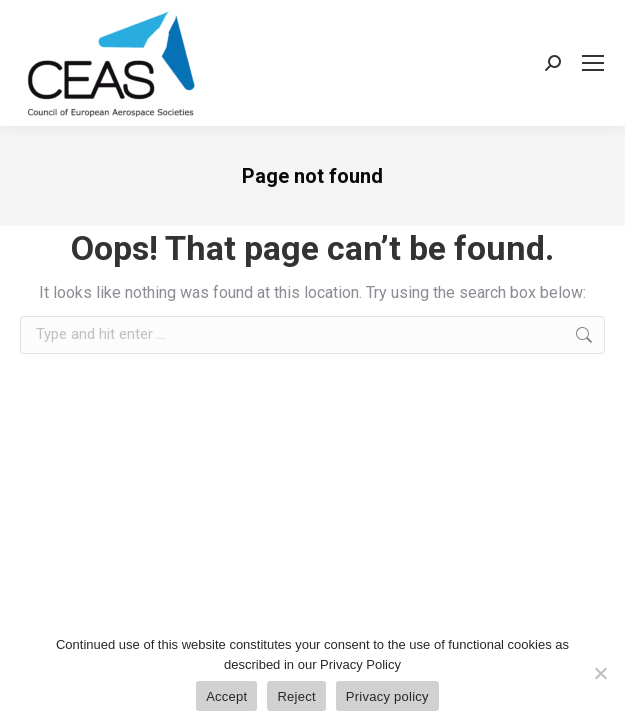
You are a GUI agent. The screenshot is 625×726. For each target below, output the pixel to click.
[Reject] (600, 673)
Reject (296, 696)
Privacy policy (387, 696)
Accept (226, 696)
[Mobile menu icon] (593, 63)
